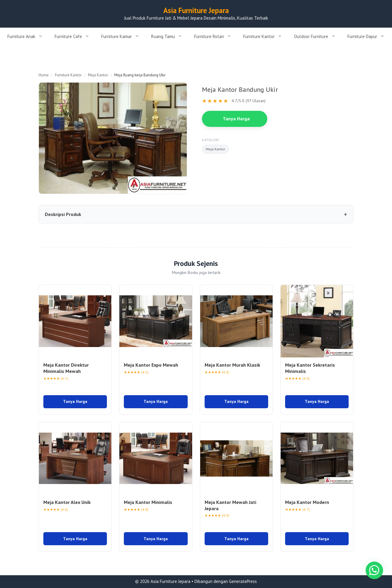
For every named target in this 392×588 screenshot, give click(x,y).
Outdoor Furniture (318, 37)
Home (44, 75)
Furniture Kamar (123, 37)
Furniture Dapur (369, 37)
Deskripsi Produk (63, 214)
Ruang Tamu (170, 37)
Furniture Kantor (266, 37)
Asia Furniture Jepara (196, 10)
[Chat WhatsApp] (374, 570)
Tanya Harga (236, 119)
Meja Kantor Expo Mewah (151, 365)
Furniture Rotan (216, 37)
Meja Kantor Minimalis (148, 502)
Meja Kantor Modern (307, 502)
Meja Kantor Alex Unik (67, 502)
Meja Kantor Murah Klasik (232, 365)
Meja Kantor (98, 75)
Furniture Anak (28, 37)
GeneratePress (243, 581)
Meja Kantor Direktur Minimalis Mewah (66, 368)
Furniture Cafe (75, 37)
